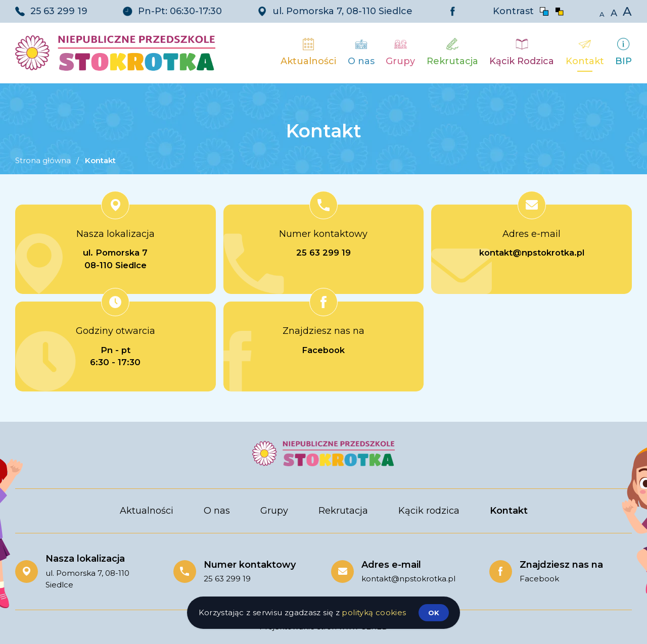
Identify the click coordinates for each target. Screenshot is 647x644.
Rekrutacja (343, 511)
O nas (217, 511)
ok (434, 613)
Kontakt (509, 511)
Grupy (274, 511)
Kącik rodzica (429, 511)
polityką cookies (374, 612)
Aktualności (147, 511)
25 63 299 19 (59, 11)
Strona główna (43, 160)
